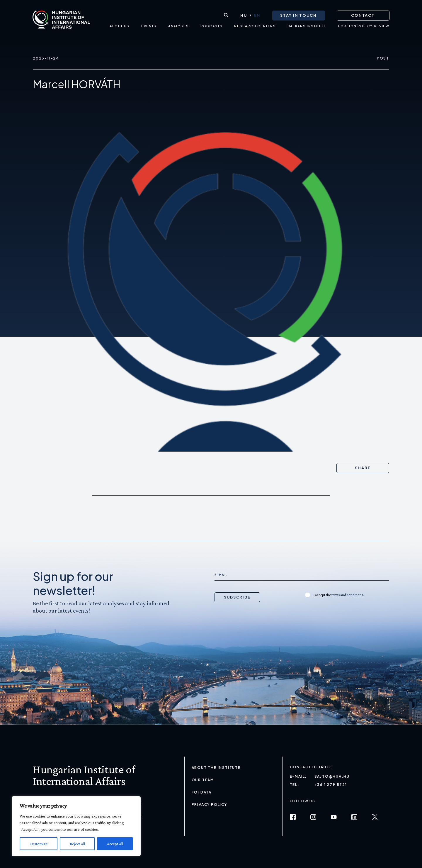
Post (383, 58)
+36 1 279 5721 (331, 785)
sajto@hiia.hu (332, 776)
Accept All (115, 844)
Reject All (77, 844)
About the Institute (216, 768)
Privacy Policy (209, 805)
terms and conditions (347, 595)
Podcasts (211, 28)
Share (363, 468)
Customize (39, 844)
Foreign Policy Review (364, 28)
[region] (76, 826)
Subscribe (237, 597)
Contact (363, 15)
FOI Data (202, 792)
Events (149, 28)
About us (119, 28)
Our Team (203, 780)
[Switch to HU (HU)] (243, 15)
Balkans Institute (307, 28)
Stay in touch (298, 15)
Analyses (178, 28)
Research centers (255, 28)
